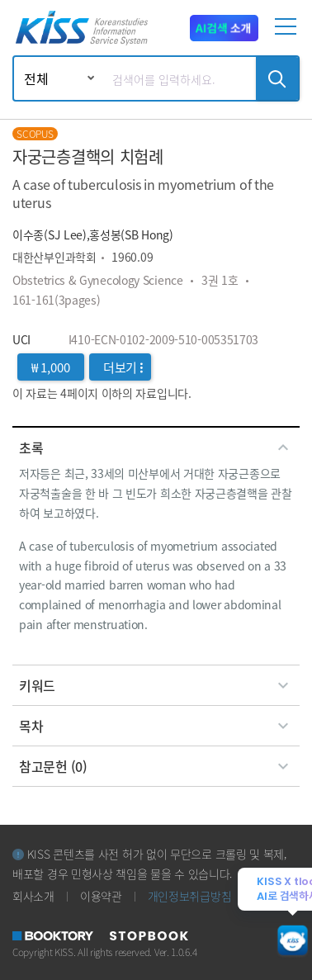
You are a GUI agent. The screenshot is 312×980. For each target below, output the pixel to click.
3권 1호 (220, 280)
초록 (156, 447)
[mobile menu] (288, 33)
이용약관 (101, 896)
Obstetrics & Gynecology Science (98, 280)
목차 (156, 726)
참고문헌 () (156, 766)
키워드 (156, 685)
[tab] (156, 447)
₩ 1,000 (51, 367)
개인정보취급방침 (190, 896)
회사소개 (33, 896)
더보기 (123, 367)
